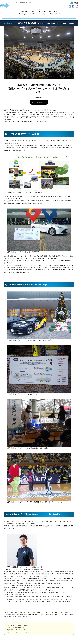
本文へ (18, 2)
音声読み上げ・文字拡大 (27, 2)
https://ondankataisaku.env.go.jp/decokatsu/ (39, 14)
